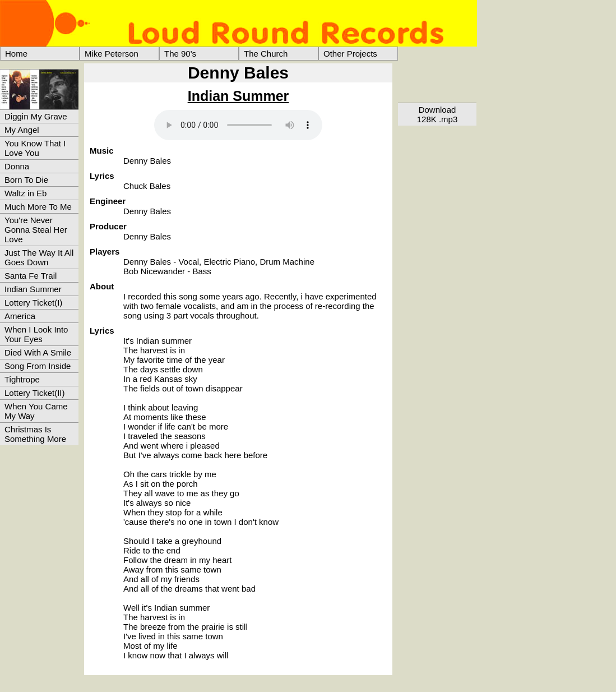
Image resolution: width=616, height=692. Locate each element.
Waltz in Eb (26, 193)
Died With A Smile (38, 352)
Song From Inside (38, 366)
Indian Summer (33, 289)
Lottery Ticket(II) (35, 393)
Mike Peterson (112, 54)
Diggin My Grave (36, 116)
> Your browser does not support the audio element (238, 125)
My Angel (22, 130)
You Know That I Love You (35, 148)
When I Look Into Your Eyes (36, 334)
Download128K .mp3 (437, 114)
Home (16, 54)
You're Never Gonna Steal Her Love (36, 230)
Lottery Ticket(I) (33, 303)
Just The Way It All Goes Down (39, 257)
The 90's (180, 54)
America (20, 316)
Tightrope (22, 379)
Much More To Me (38, 207)
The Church (266, 54)
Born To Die (26, 180)
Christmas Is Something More (35, 434)
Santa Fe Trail (31, 276)
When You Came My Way (36, 411)
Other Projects (350, 54)
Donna (17, 166)
